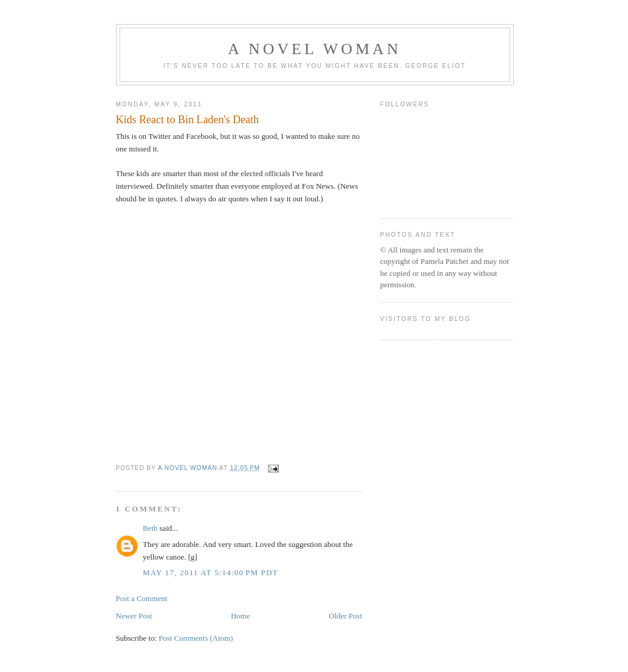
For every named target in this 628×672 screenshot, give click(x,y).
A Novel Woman (315, 49)
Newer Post (134, 616)
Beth (151, 528)
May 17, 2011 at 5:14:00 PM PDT (211, 573)
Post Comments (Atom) (196, 638)
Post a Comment (142, 598)
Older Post (345, 616)
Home (240, 616)
